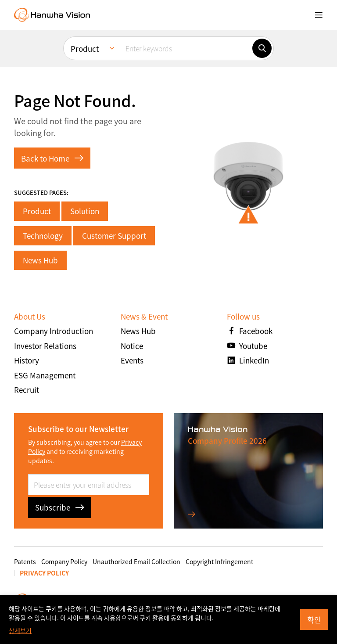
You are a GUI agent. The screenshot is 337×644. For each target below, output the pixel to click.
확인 (314, 620)
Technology (43, 236)
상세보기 (20, 630)
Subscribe (60, 507)
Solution (85, 211)
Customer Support (114, 236)
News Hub (40, 260)
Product (37, 211)
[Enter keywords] (186, 48)
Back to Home (52, 158)
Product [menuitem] (85, 49)
